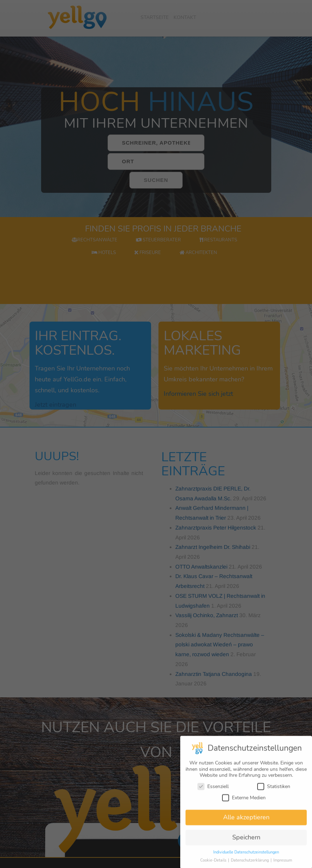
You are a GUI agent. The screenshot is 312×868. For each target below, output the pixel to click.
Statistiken (274, 794)
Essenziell (213, 794)
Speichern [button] (246, 844)
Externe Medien (244, 805)
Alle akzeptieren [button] (246, 825)
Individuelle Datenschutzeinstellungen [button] (246, 859)
